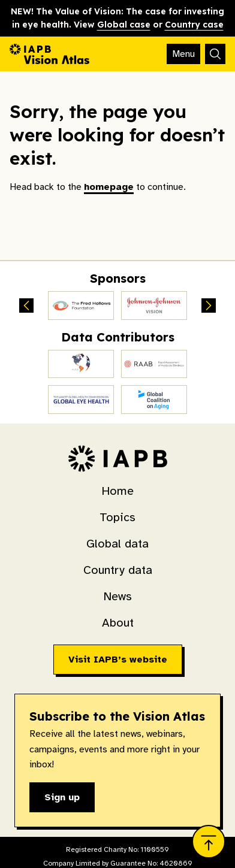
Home (117, 491)
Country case (194, 25)
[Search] (215, 54)
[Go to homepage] (49, 54)
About (118, 623)
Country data (118, 570)
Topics (117, 517)
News (117, 596)
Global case (124, 25)
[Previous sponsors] (26, 306)
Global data (117, 544)
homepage (109, 187)
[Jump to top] (209, 842)
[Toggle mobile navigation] (183, 54)
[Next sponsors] (209, 306)
